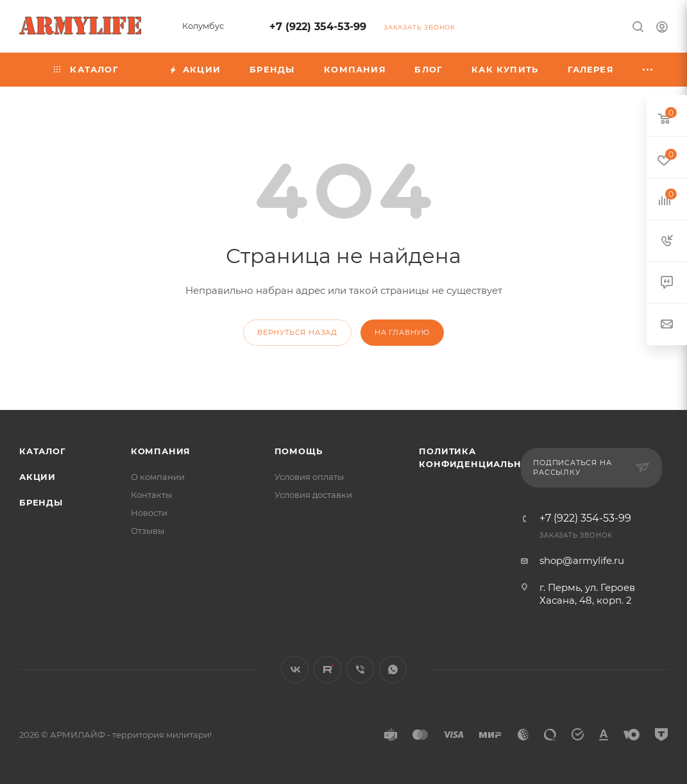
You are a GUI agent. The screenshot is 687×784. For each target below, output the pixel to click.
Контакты (151, 495)
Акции (38, 477)
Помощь (299, 451)
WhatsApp (393, 669)
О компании (158, 477)
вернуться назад (297, 332)
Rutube (327, 669)
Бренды (41, 502)
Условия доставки (313, 495)
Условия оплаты (309, 477)
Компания (161, 451)
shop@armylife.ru (582, 560)
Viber (360, 669)
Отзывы (148, 531)
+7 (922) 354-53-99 (318, 27)
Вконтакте (295, 669)
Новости (149, 513)
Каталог (43, 451)
